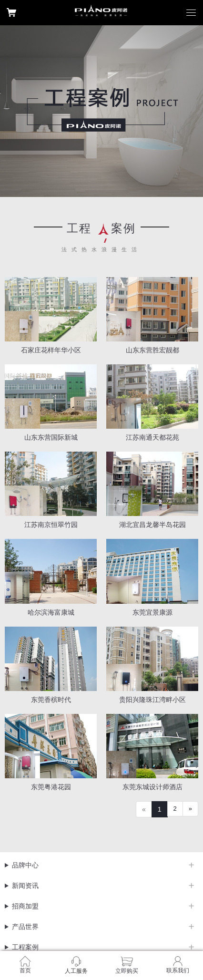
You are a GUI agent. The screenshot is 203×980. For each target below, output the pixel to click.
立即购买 (127, 971)
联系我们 (178, 970)
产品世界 (25, 927)
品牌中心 (25, 865)
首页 (25, 970)
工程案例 (25, 947)
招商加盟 (25, 906)
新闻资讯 (25, 886)
